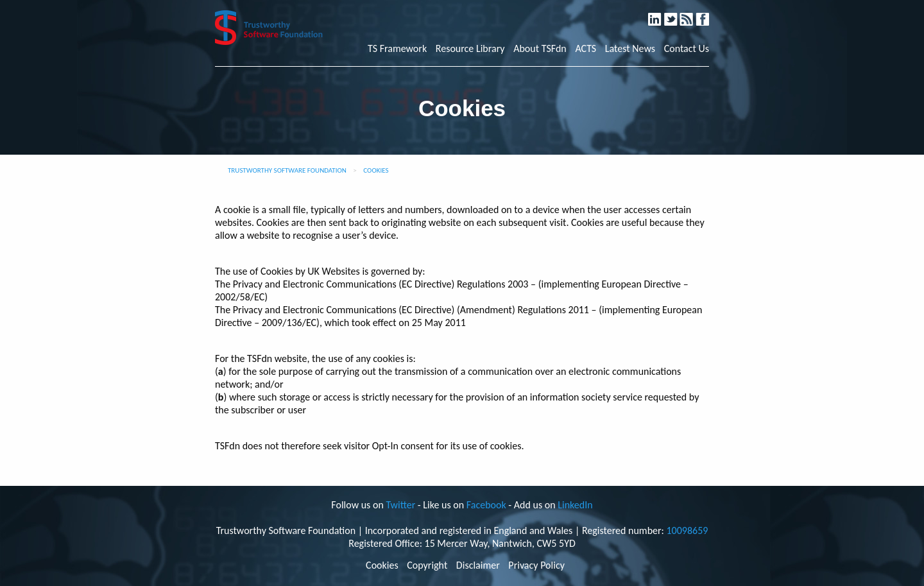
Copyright (427, 565)
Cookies (382, 565)
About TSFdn (540, 49)
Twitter (677, 14)
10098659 (687, 530)
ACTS (586, 49)
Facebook (708, 14)
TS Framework (397, 49)
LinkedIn (661, 14)
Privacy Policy (536, 565)
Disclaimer (478, 565)
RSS (693, 14)
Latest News (630, 49)
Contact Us (687, 49)
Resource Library (470, 49)
